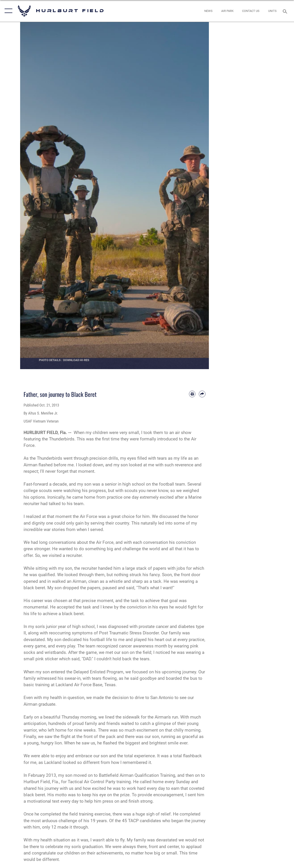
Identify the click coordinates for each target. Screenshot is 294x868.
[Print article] (192, 394)
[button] (7, 11)
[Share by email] (202, 394)
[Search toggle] (286, 11)
